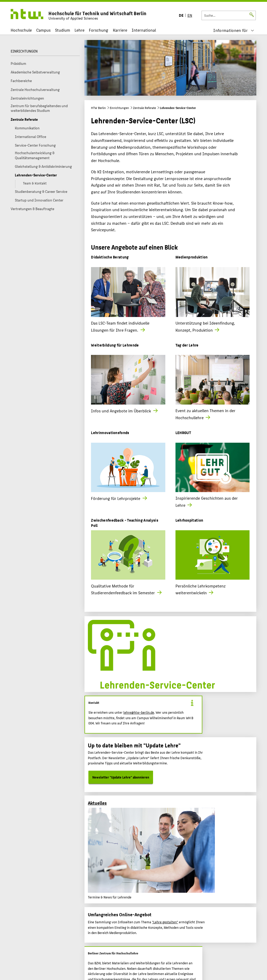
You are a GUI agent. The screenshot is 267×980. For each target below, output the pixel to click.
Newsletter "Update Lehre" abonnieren (121, 777)
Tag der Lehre (187, 345)
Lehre (80, 30)
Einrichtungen (119, 108)
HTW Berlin (98, 108)
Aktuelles (97, 803)
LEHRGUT (183, 432)
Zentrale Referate (144, 108)
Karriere (120, 30)
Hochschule (21, 30)
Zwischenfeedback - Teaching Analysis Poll (125, 523)
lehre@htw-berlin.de (139, 712)
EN (190, 15)
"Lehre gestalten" (165, 922)
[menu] (234, 30)
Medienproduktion (192, 257)
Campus (43, 30)
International (144, 30)
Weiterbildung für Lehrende (115, 345)
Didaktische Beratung (110, 257)
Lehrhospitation (189, 520)
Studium (63, 30)
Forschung (99, 30)
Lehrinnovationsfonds (110, 432)
